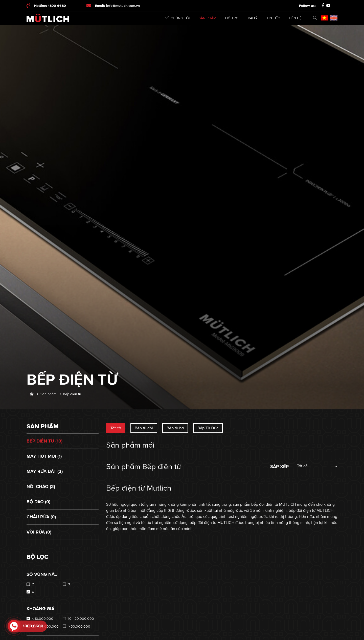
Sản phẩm (207, 18)
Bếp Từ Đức (208, 428)
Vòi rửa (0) (39, 532)
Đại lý (253, 18)
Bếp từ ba (175, 428)
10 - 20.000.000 (81, 619)
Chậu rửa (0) (41, 517)
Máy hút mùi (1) (44, 456)
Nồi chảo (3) (41, 487)
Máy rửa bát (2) (45, 471)
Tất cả (116, 428)
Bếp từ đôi (144, 428)
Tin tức (273, 18)
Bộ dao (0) (38, 502)
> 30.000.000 (79, 626)
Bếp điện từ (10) (44, 441)
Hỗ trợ (232, 18)
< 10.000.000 (43, 619)
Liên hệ (295, 18)
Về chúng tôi (177, 18)
